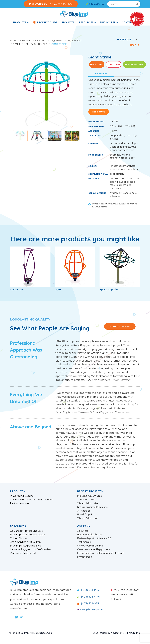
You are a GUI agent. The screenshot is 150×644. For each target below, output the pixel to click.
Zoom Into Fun (86, 500)
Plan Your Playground (23, 553)
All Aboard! (83, 511)
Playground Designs (22, 496)
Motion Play (75, 40)
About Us (83, 531)
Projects (68, 22)
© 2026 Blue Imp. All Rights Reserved (31, 633)
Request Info (97, 64)
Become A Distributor (90, 535)
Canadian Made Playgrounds (94, 549)
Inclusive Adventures (89, 496)
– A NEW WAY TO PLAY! (51, 4)
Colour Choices (19, 538)
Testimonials (84, 542)
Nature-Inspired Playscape (93, 507)
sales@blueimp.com (90, 610)
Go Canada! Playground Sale (26, 531)
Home (13, 40)
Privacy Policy (85, 557)
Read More (99, 112)
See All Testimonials (120, 326)
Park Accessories (19, 503)
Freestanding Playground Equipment (42, 40)
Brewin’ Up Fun (86, 515)
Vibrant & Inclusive (88, 503)
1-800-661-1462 (88, 590)
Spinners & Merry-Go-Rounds (30, 44)
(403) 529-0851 (88, 604)
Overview (101, 73)
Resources (87, 22)
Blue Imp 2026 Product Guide (27, 535)
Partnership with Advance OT (94, 538)
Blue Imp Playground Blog (26, 546)
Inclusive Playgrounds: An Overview (31, 549)
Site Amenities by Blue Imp (25, 542)
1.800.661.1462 (95, 4)
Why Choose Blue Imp (90, 546)
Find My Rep (109, 22)
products (21, 22)
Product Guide (45, 22)
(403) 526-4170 (89, 597)
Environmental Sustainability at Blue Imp (101, 553)
